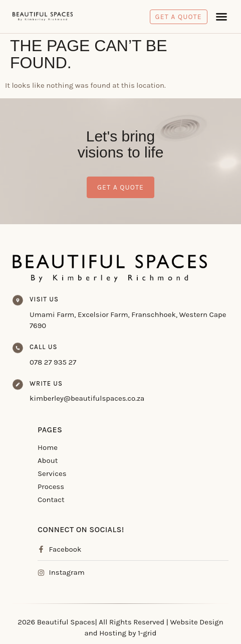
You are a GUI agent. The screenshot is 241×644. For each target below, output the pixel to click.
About (48, 460)
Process (51, 487)
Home (48, 447)
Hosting (113, 633)
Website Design (197, 622)
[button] (221, 17)
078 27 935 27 (53, 362)
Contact (51, 500)
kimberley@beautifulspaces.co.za (87, 398)
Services (52, 473)
